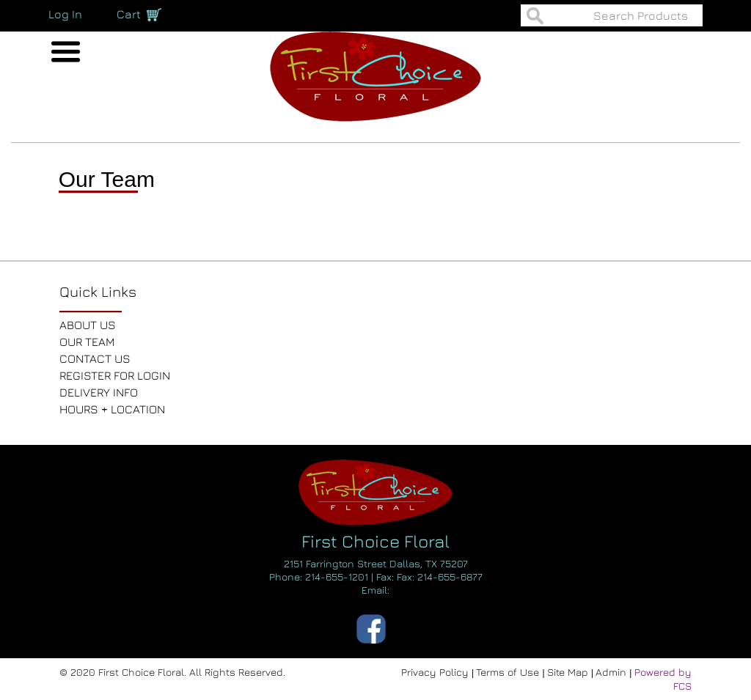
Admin (612, 672)
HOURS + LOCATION (112, 409)
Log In (65, 14)
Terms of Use (509, 672)
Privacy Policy (436, 672)
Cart (129, 14)
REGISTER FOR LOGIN (115, 375)
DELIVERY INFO (99, 392)
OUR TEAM (87, 342)
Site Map (569, 672)
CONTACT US (95, 358)
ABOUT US (88, 325)
